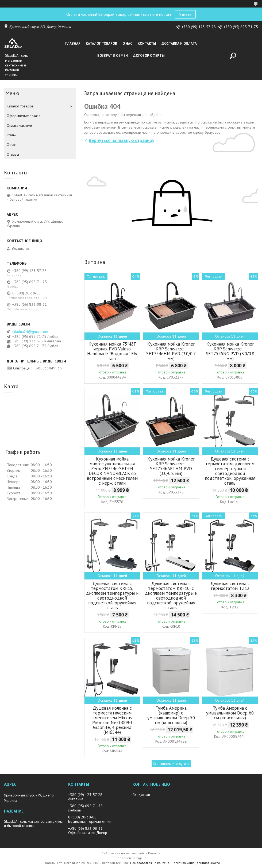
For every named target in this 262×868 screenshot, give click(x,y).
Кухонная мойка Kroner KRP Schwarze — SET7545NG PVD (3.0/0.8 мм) (230, 351)
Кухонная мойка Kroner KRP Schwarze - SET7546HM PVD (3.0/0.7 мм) (171, 351)
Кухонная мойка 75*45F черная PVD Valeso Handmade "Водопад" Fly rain (112, 351)
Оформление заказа (24, 116)
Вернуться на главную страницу (122, 140)
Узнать (185, 14)
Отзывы (13, 154)
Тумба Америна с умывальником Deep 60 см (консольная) (230, 713)
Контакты (147, 44)
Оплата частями (19, 125)
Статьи (12, 135)
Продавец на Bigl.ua (131, 858)
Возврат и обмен (113, 56)
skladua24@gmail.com (30, 332)
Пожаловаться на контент (150, 863)
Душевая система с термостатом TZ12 (230, 586)
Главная (73, 44)
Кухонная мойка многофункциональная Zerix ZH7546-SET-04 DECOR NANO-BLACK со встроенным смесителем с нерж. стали (112, 471)
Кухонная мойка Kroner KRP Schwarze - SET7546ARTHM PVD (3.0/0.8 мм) (171, 466)
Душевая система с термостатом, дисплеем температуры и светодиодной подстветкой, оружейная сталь (230, 471)
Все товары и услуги (169, 764)
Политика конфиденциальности (196, 863)
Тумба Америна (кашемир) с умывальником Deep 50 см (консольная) (171, 715)
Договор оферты (149, 56)
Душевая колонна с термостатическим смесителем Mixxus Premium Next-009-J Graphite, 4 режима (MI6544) (112, 720)
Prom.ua (154, 853)
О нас (127, 44)
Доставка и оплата (179, 44)
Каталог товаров (101, 44)
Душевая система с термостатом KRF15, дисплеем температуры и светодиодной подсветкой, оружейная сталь (112, 596)
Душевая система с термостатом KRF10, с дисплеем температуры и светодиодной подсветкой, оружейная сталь (171, 596)
